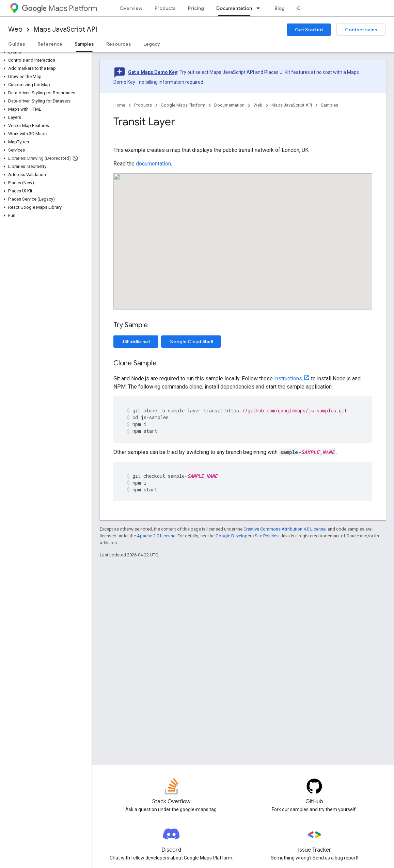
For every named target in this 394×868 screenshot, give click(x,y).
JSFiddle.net (136, 342)
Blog (280, 8)
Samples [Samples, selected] (84, 44)
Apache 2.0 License (156, 536)
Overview (131, 8)
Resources (119, 44)
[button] (44, 52)
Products (165, 8)
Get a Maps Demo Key (153, 72)
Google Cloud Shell (191, 342)
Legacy (152, 44)
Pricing (196, 8)
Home (119, 105)
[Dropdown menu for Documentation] (260, 8)
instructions (288, 378)
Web (15, 29)
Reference (50, 44)
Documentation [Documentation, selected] (234, 8)
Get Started (309, 30)
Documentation (229, 105)
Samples (329, 105)
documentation (153, 164)
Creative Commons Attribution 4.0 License (285, 529)
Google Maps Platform (183, 105)
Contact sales (361, 30)
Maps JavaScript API (65, 29)
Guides (17, 44)
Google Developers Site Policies (247, 536)
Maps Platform (59, 8)
